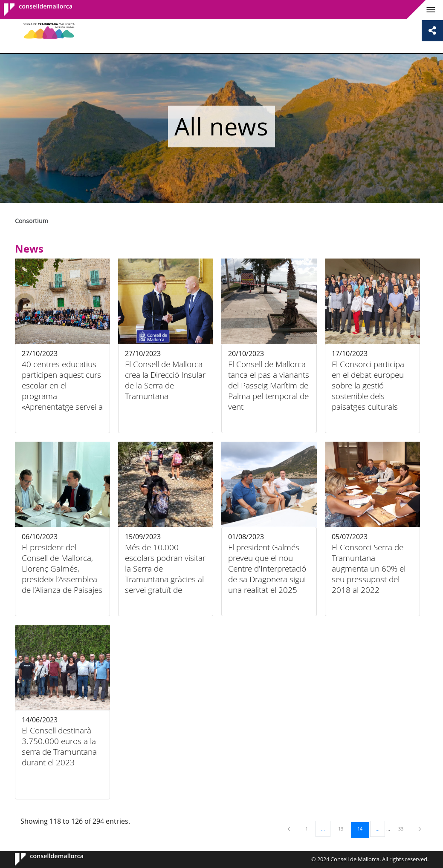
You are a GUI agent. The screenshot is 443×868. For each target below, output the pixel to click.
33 (404, 828)
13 (344, 828)
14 (363, 828)
